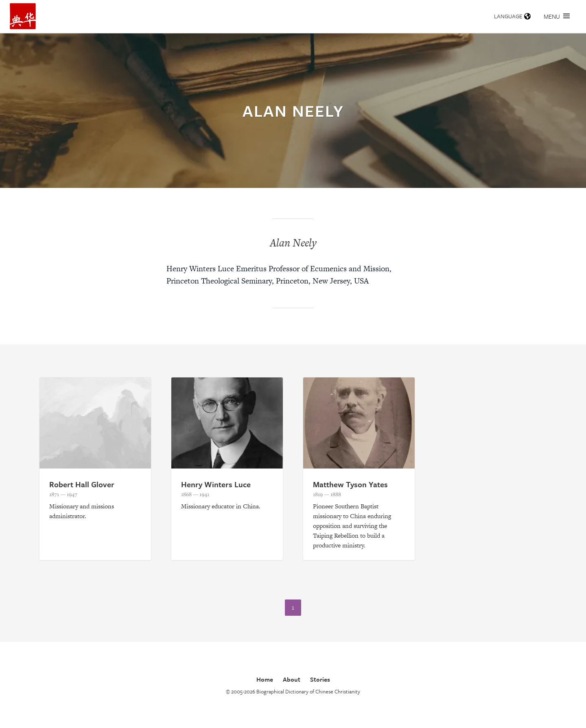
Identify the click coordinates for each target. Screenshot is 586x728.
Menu (557, 16)
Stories (320, 679)
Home (265, 679)
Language (512, 16)
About (292, 679)
